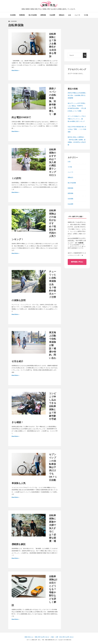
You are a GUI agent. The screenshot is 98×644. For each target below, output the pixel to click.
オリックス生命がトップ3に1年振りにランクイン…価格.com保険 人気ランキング (77, 119)
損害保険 (43, 15)
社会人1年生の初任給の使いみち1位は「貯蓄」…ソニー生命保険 (77, 129)
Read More (15, 70)
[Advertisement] (77, 36)
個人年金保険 (33, 15)
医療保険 (22, 15)
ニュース (77, 15)
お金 (69, 15)
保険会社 (62, 15)
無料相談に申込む (77, 262)
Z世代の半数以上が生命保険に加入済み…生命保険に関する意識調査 (77, 95)
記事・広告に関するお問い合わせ (65, 637)
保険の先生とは (29, 637)
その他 (86, 15)
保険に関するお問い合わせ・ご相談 (44, 637)
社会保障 (52, 15)
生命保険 (13, 15)
